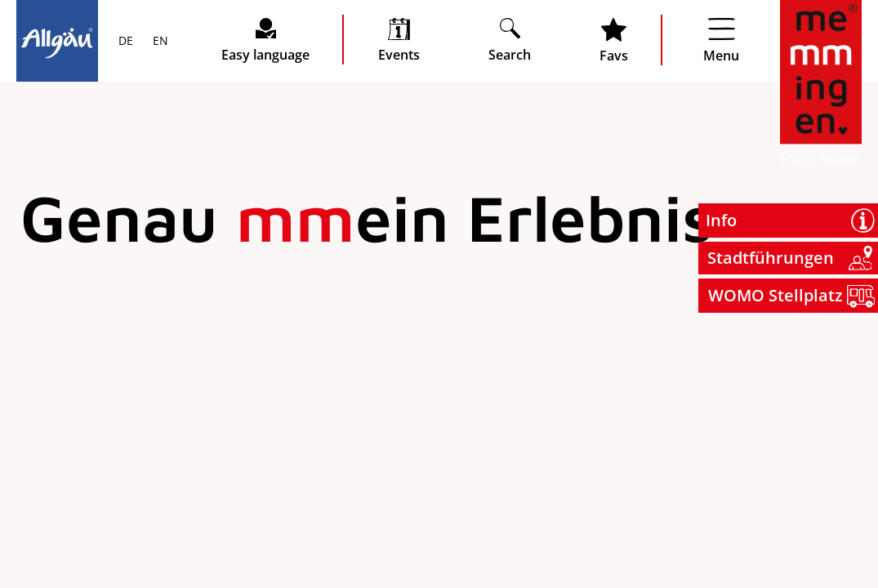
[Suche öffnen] (510, 40)
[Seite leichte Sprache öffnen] (265, 40)
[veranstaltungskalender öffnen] (399, 40)
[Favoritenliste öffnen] (614, 40)
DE (126, 42)
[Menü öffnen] (721, 40)
